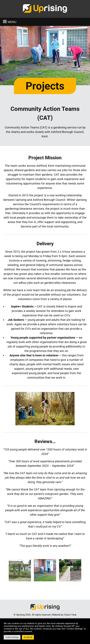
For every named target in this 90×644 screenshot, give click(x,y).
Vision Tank (70, 615)
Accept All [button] (28, 637)
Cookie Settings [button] (12, 637)
